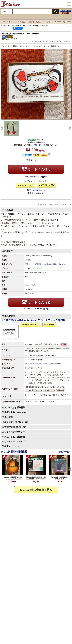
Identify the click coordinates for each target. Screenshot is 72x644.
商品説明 (10, 211)
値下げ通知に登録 (47, 185)
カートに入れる (36, 169)
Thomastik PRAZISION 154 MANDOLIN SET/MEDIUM (36, 460)
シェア (18, 28)
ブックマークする (25, 185)
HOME (3, 22)
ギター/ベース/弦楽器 (17, 22)
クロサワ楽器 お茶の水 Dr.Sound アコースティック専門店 (51, 42)
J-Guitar (10, 4)
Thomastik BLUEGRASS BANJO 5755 (59, 460)
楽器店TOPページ (32, 285)
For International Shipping (36, 177)
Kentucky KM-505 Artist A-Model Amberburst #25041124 (12, 461)
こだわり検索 (65, 11)
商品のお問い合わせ (36, 190)
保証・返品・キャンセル (17, 372)
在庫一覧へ (66, 434)
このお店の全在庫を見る (36, 472)
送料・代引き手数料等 (16, 367)
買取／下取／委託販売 (16, 380)
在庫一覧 (51, 285)
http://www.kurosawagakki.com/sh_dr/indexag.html (44, 325)
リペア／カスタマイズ (16, 422)
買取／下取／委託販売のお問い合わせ (20, 416)
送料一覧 (37, 145)
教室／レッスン (13, 427)
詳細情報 (10, 252)
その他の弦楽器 (35, 22)
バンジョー (48, 22)
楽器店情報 (11, 277)
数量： (29, 160)
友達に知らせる (37, 193)
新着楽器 (65, 13)
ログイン (61, 4)
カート (54, 4)
